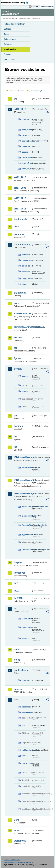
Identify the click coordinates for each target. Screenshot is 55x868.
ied (16, 447)
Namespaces (10, 59)
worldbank (20, 841)
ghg (16, 416)
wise (16, 830)
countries (26, 680)
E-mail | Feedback (12, 860)
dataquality (20, 293)
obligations (27, 278)
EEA (16, 2)
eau (24, 725)
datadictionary (22, 245)
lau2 (16, 591)
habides (18, 426)
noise (17, 660)
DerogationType (27, 516)
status (25, 284)
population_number (27, 141)
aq (15, 99)
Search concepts (37, 91)
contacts (26, 255)
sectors (25, 638)
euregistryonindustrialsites (23, 327)
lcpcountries (27, 619)
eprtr (17, 303)
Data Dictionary (24, 19)
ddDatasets (27, 260)
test (16, 700)
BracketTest (27, 712)
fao (16, 348)
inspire (18, 562)
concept (26, 376)
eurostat (19, 337)
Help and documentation (14, 24)
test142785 (27, 763)
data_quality (27, 130)
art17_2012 (20, 198)
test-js (25, 756)
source (25, 391)
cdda (17, 227)
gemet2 (18, 369)
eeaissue (26, 271)
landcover (20, 573)
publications (21, 670)
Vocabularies (10, 49)
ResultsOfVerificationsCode (27, 525)
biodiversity (21, 219)
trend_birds (27, 158)
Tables (7, 34)
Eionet (15, 19)
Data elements (10, 39)
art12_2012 (20, 109)
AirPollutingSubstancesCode (27, 507)
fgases (18, 358)
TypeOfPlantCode (27, 535)
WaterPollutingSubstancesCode (27, 550)
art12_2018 (20, 177)
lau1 (16, 583)
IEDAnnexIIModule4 (23, 494)
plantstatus (27, 627)
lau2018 (18, 598)
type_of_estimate (27, 163)
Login (33, 6)
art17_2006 (20, 188)
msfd (17, 649)
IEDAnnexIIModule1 (23, 457)
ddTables (26, 266)
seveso (18, 689)
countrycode (27, 119)
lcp (16, 609)
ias (16, 436)
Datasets (8, 29)
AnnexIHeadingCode (27, 468)
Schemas (8, 44)
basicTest (26, 707)
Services (8, 54)
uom (16, 820)
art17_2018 (20, 209)
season (25, 152)
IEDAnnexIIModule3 (23, 480)
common (19, 234)
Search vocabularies (17, 91)
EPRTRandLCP (22, 314)
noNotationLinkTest (27, 750)
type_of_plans (27, 169)
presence (26, 146)
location (26, 135)
